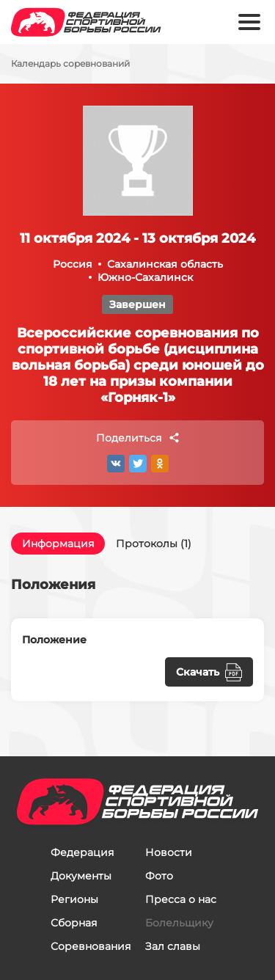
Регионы (74, 899)
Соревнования (91, 946)
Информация (58, 544)
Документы (81, 876)
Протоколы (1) (154, 544)
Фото (159, 876)
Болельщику (179, 923)
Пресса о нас (181, 899)
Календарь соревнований (70, 64)
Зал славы (173, 946)
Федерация (82, 852)
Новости (169, 852)
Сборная (74, 923)
